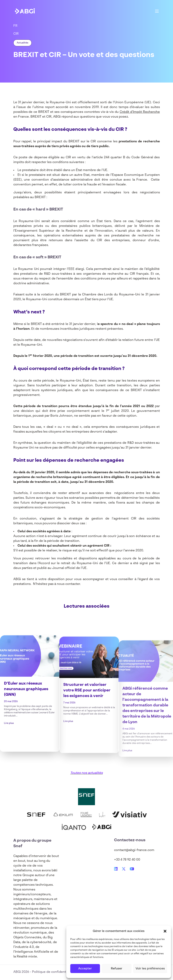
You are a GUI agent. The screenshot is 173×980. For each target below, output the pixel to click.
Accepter (85, 969)
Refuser (117, 969)
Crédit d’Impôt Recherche (140, 112)
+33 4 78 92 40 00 (127, 860)
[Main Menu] (157, 11)
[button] (165, 931)
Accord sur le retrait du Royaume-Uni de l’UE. (75, 563)
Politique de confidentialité (53, 972)
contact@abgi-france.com (134, 850)
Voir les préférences (150, 969)
